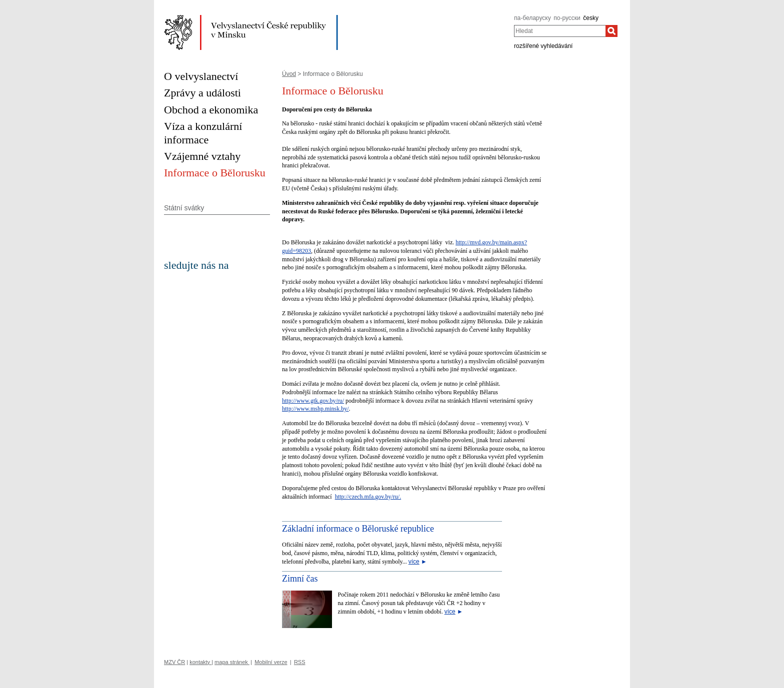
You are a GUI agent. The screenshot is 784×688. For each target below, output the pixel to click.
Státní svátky (184, 208)
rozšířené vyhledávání (543, 46)
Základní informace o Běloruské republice (358, 529)
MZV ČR (174, 662)
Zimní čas (300, 579)
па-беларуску (532, 18)
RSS (300, 662)
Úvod (289, 74)
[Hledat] (611, 31)
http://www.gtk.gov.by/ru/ (313, 401)
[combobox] (560, 31)
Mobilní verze (271, 662)
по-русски (567, 18)
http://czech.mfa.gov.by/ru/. (368, 497)
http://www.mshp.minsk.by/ (315, 409)
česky (591, 18)
